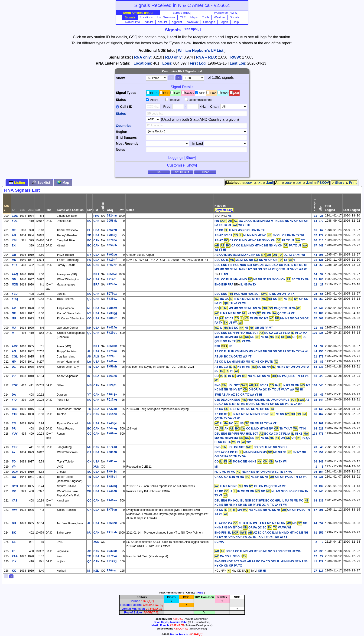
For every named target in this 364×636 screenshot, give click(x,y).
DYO (15, 486)
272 (321, 221)
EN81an (112, 462)
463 (321, 318)
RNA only (142, 57)
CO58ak (112, 221)
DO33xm (112, 551)
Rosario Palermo (131, 605)
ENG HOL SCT (231, 385)
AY (14, 452)
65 (322, 294)
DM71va (112, 556)
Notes (120, 150)
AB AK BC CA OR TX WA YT (233, 357)
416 (321, 240)
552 (321, 523)
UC (14, 367)
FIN (221, 221)
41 (315, 561)
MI (89, 308)
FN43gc (112, 423)
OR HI (262, 571)
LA (89, 362)
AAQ (15, 274)
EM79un (112, 510)
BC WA (219, 542)
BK (14, 533)
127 (321, 561)
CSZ (15, 409)
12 (315, 285)
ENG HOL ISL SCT (234, 447)
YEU (15, 294)
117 (321, 571)
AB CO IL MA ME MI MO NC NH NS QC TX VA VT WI (260, 255)
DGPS (154, 93)
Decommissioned (200, 100)
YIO (14, 400)
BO (14, 477)
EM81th (112, 452)
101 (321, 423)
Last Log (238, 63)
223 (321, 376)
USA (96, 230)
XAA (15, 556)
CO (89, 318)
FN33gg (112, 313)
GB (14, 255)
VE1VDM (152, 609)
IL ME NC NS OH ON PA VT (244, 328)
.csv (247, 183)
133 (315, 434)
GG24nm (112, 216)
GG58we (112, 274)
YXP (15, 447)
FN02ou (112, 255)
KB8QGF (179, 629)
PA (89, 260)
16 (315, 230)
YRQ (15, 299)
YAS (15, 501)
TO (14, 462)
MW (14, 510)
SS (14, 542)
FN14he (112, 414)
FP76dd (112, 447)
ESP (217, 346)
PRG (96, 216)
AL (89, 351)
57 (315, 510)
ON (89, 414)
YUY (15, 434)
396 (321, 255)
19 (315, 395)
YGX (15, 385)
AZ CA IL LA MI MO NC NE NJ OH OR (244, 409)
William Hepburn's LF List (201, 51)
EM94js (112, 472)
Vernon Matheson (133, 609)
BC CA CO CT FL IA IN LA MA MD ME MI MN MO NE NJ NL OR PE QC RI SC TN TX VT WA (261, 337)
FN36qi (112, 299)
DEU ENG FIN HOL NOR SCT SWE (237, 265)
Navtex (190, 93)
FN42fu (112, 328)
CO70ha (112, 240)
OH (89, 462)
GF (14, 313)
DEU (217, 260)
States (121, 114)
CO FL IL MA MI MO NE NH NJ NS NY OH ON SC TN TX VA (265, 279)
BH (14, 523)
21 (315, 328)
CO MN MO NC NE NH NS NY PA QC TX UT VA (258, 308)
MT (14, 333)
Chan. (215, 107)
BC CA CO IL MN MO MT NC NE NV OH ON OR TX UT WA (258, 551)
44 (315, 255)
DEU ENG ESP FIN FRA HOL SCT (236, 333)
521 (321, 429)
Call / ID (124, 107)
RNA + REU (206, 57)
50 (315, 491)
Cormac (135, 601)
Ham (177, 93)
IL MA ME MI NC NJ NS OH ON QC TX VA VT (255, 313)
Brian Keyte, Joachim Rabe (170, 622)
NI (89, 571)
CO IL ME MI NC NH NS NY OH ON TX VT (259, 260)
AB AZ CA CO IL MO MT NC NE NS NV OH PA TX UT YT (260, 240)
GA (89, 452)
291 (321, 510)
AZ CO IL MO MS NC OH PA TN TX (240, 230)
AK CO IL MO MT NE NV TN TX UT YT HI (263, 429)
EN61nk (112, 376)
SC (89, 472)
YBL (15, 240)
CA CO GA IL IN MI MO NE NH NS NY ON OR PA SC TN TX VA (260, 477)
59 (315, 299)
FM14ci (112, 279)
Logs (167, 63)
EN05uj (112, 235)
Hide (200, 593)
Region (122, 132)
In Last (198, 144)
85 (322, 362)
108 (315, 385)
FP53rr (112, 265)
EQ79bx (112, 294)
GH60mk (112, 346)
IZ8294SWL (151, 605)
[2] (152, 601)
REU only (173, 57)
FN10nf (112, 260)
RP (14, 491)
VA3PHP (175, 625)
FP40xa (112, 501)
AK (89, 357)
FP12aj (112, 561)
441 (321, 246)
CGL (15, 357)
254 (321, 452)
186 (321, 279)
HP (14, 362)
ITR (14, 318)
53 (315, 367)
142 (321, 462)
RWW (235, 57)
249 (321, 308)
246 (321, 491)
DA (14, 395)
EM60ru (112, 230)
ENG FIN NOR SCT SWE (230, 561)
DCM (15, 472)
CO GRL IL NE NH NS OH (270, 447)
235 (321, 551)
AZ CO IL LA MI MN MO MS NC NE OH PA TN (246, 362)
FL (89, 230)
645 (321, 385)
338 (321, 367)
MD (14, 260)
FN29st (112, 333)
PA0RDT (149, 612)
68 (315, 501)
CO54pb (112, 246)
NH (89, 328)
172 (321, 357)
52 (315, 452)
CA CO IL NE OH (231, 556)
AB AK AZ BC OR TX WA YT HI (242, 395)
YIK (14, 561)
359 (321, 299)
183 (321, 313)
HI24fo (112, 285)
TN (89, 367)
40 (322, 447)
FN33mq (112, 486)
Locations (142, 63)
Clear (205, 172)
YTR (15, 414)
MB (89, 385)
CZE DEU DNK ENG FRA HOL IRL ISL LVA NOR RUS (260, 400)
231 (321, 477)
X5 (14, 551)
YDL (15, 221)
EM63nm (112, 523)
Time (213, 93)
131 (321, 260)
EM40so (112, 362)
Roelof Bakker (133, 612)
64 (315, 221)
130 (315, 333)
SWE (218, 395)
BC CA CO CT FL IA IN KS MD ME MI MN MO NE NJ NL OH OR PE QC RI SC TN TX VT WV (262, 438)
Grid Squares (126, 138)
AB (14, 235)
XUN (96, 467)
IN (89, 376)
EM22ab (112, 409)
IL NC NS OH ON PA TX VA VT (245, 423)
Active (154, 100)
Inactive (175, 100)
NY (89, 255)
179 (321, 235)
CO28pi (112, 357)
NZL (96, 571)
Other (225, 93)
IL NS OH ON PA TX (282, 294)
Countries (124, 126)
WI (89, 491)
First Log (198, 63)
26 (322, 216)
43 (315, 477)
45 (322, 395)
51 (315, 376)
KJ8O (176, 619)
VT (89, 486)
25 (315, 294)
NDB (202, 93)
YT (89, 395)
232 (321, 501)
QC (89, 299)
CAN (96, 221)
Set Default (182, 172)
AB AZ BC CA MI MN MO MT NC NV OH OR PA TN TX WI (259, 235)
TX (89, 409)
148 (321, 409)
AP (14, 308)
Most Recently (127, 144)
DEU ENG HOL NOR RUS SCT (241, 294)
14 (315, 274)
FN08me (112, 434)
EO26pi (112, 385)
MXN (15, 285)
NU (89, 265)
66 (315, 414)
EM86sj (112, 477)
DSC (166, 93)
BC (89, 221)
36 (315, 462)
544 (321, 400)
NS (230, 216)
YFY (15, 265)
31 (315, 260)
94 (315, 523)
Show (120, 78)
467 (321, 414)
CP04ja (112, 395)
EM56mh (112, 367)
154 (321, 472)
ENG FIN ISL (231, 533)
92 (315, 400)
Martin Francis (160, 625)
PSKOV (321, 183)
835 (321, 333)
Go (159, 172)
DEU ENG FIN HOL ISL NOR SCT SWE (240, 501)
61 (315, 533)
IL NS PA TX (248, 285)
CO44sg (112, 429)
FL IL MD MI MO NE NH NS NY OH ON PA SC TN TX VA (253, 472)
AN (14, 351)
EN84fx (112, 308)
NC (89, 279)
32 (315, 235)
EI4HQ (145, 601)
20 (315, 447)
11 (315, 216)
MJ (14, 328)
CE (14, 230)
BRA (96, 274)
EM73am (112, 351)
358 (321, 265)
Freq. (167, 107)
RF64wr (112, 571)
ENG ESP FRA (224, 285)
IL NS (224, 274)
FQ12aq (112, 400)
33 (315, 409)
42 (315, 308)
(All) (236, 93)
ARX (15, 346)
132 (321, 486)
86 (322, 328)
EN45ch (112, 491)
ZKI (14, 246)
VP (14, 376)
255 (321, 351)
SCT (217, 452)
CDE (15, 216)
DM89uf (112, 318)
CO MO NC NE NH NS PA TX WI (250, 462)
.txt (257, 183)
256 (321, 533)
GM (14, 279)
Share (338, 183)
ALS (96, 357)
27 (322, 285)
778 (321, 434)
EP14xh (112, 533)
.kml (268, 183)
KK (14, 571)
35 (315, 313)
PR (14, 429)
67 (322, 230)
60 (315, 240)
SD (89, 235)
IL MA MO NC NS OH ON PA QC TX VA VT (250, 486)
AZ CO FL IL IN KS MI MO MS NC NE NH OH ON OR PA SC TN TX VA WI (261, 351)
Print (351, 183)
